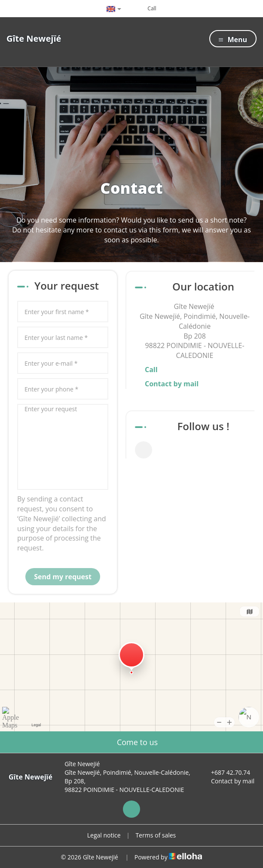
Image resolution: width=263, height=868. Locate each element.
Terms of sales (156, 835)
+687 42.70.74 (226, 772)
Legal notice (104, 835)
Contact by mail (172, 384)
